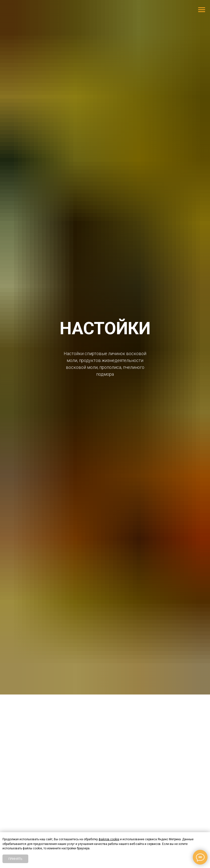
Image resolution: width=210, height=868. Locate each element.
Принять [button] (15, 859)
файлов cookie (109, 839)
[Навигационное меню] (202, 10)
